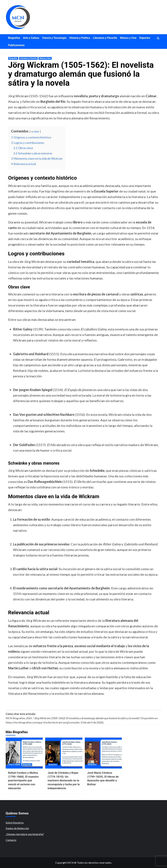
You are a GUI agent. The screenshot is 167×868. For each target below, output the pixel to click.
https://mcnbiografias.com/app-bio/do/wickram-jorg (37, 722)
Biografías (14, 38)
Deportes (145, 38)
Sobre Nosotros (15, 822)
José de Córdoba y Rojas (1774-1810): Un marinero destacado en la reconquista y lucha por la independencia (64, 780)
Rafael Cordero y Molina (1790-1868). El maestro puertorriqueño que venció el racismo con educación (23, 780)
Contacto (11, 840)
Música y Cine (128, 38)
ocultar (35, 131)
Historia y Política (80, 38)
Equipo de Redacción (17, 828)
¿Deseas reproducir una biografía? (25, 834)
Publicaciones (16, 45)
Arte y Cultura (31, 38)
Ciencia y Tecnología (54, 38)
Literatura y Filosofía (105, 38)
